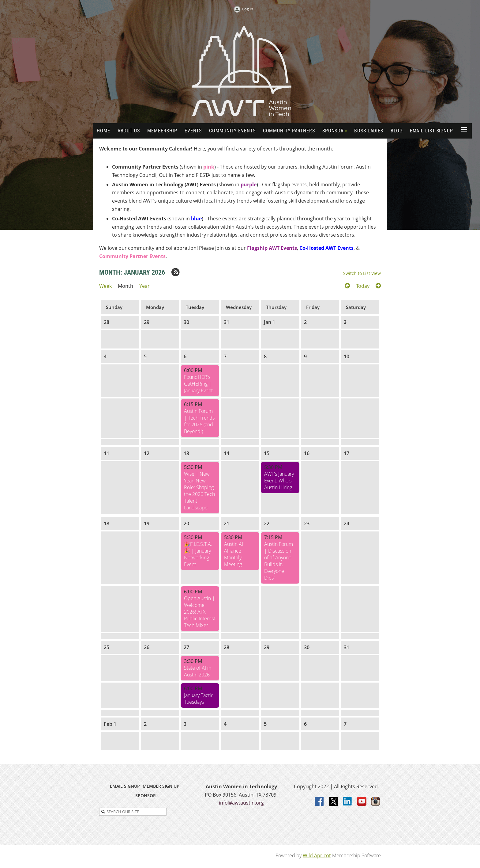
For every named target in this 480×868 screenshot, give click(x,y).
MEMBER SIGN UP (161, 786)
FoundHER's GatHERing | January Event (198, 384)
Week (105, 286)
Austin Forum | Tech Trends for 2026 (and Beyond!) (199, 421)
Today (363, 286)
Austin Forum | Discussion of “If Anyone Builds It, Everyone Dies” (279, 561)
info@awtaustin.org (241, 803)
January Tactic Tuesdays (199, 699)
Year (144, 286)
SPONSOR (146, 796)
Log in (248, 9)
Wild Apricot (317, 855)
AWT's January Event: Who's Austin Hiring (279, 481)
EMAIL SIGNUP (125, 786)
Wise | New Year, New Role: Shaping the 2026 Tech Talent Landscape (199, 491)
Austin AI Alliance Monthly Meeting (234, 554)
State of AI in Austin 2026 (198, 671)
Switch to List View (362, 273)
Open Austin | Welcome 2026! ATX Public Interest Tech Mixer (200, 612)
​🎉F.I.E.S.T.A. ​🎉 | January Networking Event (199, 554)
